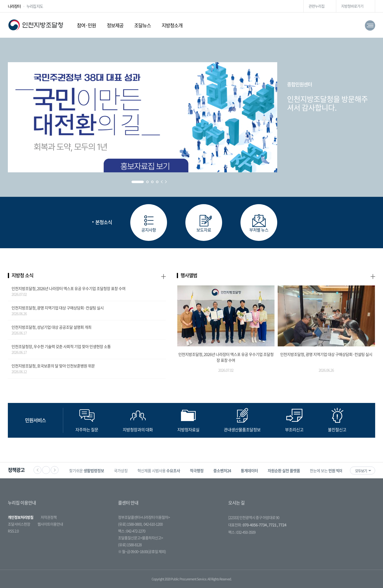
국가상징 (121, 470)
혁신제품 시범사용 (159, 470)
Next (166, 182)
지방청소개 (172, 25)
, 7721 (272, 525)
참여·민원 (86, 25)
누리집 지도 (35, 6)
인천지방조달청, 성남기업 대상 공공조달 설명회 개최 (51, 327)
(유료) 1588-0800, (130, 524)
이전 (37, 470)
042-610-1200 (153, 524)
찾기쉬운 (87, 470)
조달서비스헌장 (19, 524)
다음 (55, 470)
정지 (46, 470)
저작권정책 (49, 517)
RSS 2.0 (13, 531)
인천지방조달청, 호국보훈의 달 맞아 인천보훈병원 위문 (53, 366)
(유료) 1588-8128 (130, 545)
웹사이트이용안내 (50, 524)
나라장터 (14, 6)
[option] (87, 470)
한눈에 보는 (330, 470)
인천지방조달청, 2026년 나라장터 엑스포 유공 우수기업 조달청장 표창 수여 (68, 288)
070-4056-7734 (255, 525)
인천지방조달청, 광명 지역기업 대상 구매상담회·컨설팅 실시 (58, 308)
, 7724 (282, 525)
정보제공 (115, 25)
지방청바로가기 (352, 6)
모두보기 (361, 471)
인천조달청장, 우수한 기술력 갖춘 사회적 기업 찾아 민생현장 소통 (61, 346)
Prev (162, 182)
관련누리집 (317, 6)
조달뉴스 (143, 25)
